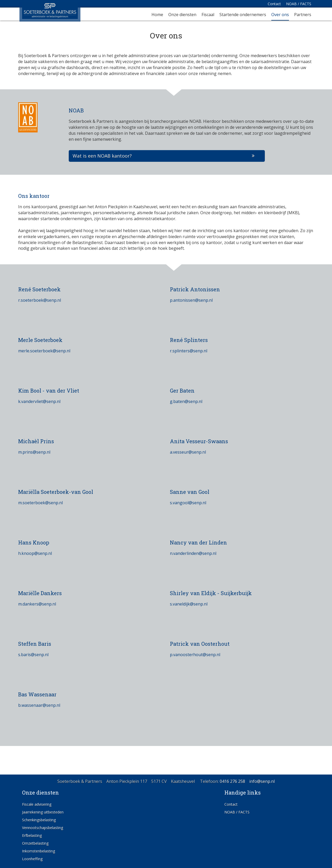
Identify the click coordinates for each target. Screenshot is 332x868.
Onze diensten (182, 15)
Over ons (280, 15)
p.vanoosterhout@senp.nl (195, 655)
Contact (274, 4)
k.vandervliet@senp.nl (39, 401)
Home (157, 15)
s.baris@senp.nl (33, 655)
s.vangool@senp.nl (188, 503)
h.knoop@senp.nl (35, 553)
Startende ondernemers (243, 15)
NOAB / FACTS (299, 4)
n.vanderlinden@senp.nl (193, 553)
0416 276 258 (232, 781)
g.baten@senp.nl (186, 401)
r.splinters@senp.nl (189, 351)
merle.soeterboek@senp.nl (44, 351)
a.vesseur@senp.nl (188, 452)
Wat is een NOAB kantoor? (102, 156)
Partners (303, 15)
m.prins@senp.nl (34, 452)
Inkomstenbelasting (39, 851)
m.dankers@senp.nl (37, 604)
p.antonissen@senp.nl (191, 300)
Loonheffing (32, 859)
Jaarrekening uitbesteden (43, 812)
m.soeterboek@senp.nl (40, 503)
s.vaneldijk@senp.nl (189, 604)
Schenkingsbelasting (39, 820)
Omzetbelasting (35, 843)
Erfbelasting (32, 835)
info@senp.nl (262, 781)
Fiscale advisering (37, 804)
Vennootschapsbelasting (43, 828)
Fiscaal (208, 15)
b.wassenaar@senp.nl (39, 705)
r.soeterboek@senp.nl (40, 300)
